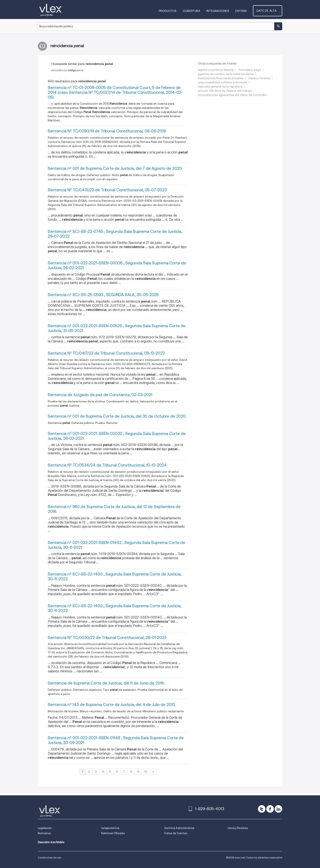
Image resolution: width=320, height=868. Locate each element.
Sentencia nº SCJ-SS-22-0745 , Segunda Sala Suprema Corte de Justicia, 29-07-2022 (115, 234)
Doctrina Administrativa (179, 828)
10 (146, 772)
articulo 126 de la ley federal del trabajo (225, 91)
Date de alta (269, 11)
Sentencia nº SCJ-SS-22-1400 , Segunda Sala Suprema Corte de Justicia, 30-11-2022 (115, 577)
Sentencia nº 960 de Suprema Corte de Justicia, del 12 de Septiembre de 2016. (114, 509)
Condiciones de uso (50, 857)
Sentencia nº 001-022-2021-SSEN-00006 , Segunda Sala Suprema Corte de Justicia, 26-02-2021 (117, 265)
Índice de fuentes (176, 833)
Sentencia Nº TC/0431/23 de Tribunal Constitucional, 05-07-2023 (107, 190)
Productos (171, 11)
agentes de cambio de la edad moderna (226, 74)
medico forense (259, 78)
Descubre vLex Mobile (51, 842)
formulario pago (250, 70)
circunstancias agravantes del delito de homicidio (232, 95)
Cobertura (195, 11)
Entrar (245, 11)
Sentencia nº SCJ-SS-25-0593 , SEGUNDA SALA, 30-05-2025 (103, 295)
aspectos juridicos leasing (216, 70)
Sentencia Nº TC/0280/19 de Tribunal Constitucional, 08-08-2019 (107, 131)
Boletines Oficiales (113, 833)
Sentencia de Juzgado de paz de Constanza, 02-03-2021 (100, 395)
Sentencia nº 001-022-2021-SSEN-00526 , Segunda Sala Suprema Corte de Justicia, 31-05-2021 (117, 328)
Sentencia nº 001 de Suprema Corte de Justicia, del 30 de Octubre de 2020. (117, 416)
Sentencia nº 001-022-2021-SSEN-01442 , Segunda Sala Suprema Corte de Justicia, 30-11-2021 (116, 545)
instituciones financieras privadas (221, 78)
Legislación (45, 828)
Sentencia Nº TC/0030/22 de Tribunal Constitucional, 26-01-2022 (107, 638)
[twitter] (262, 809)
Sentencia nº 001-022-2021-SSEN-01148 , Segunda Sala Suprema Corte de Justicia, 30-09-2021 (116, 740)
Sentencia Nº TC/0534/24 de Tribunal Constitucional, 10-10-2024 (107, 465)
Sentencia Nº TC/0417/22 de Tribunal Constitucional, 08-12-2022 (106, 353)
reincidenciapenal (67, 70)
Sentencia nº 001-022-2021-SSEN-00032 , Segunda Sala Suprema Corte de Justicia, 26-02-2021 (117, 436)
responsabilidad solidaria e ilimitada (222, 82)
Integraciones (221, 11)
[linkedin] (278, 809)
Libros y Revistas (238, 828)
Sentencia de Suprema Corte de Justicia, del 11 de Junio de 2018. (106, 683)
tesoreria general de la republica (220, 86)
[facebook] (270, 809)
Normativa (44, 833)
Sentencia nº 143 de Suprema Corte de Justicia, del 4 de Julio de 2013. (112, 705)
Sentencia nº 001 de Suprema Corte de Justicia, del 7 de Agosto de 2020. (115, 168)
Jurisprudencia (110, 828)
